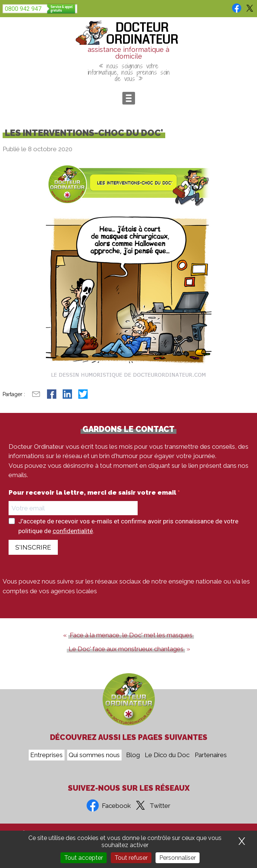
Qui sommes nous (94, 755)
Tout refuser (131, 858)
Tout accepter (84, 858)
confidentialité (73, 531)
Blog (133, 755)
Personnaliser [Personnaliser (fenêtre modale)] (178, 858)
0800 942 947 (23, 9)
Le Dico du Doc (167, 755)
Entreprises (46, 755)
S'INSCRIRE (33, 547)
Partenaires (211, 755)
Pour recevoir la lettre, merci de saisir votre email (93, 493)
